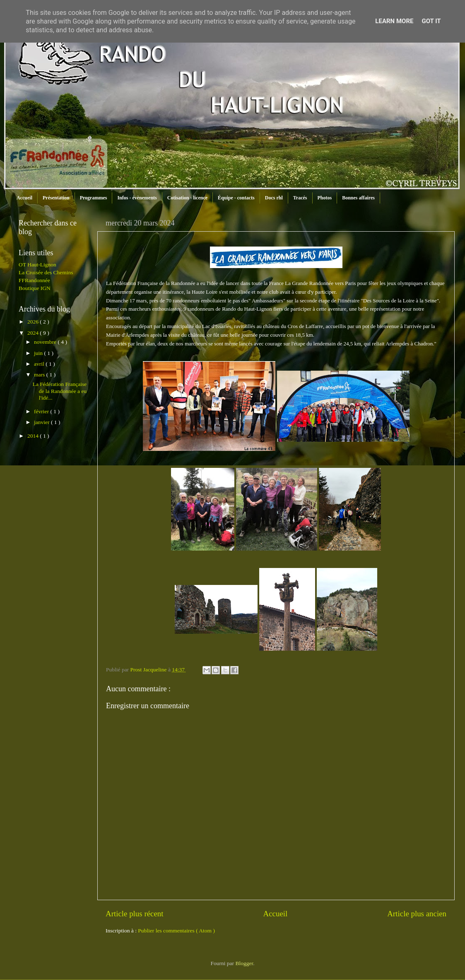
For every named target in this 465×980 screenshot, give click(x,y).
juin (39, 353)
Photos (325, 198)
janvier (42, 422)
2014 (34, 436)
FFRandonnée (34, 280)
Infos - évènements (137, 198)
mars (40, 375)
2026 (34, 322)
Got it (431, 21)
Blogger (244, 963)
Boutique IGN (35, 288)
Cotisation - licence (187, 198)
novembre (46, 342)
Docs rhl (274, 198)
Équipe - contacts (236, 198)
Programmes (94, 198)
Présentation (56, 198)
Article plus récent (135, 914)
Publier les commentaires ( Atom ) (176, 931)
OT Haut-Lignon (37, 265)
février (42, 411)
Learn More (394, 21)
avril (40, 364)
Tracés (300, 198)
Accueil (24, 198)
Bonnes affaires (358, 198)
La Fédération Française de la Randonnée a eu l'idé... (60, 391)
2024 (34, 333)
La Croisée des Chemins (46, 272)
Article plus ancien (417, 914)
